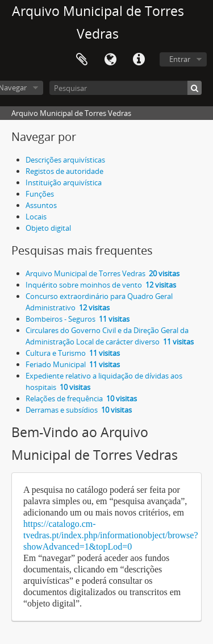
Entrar (180, 59)
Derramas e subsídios (79, 410)
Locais (36, 217)
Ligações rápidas (139, 60)
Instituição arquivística (64, 182)
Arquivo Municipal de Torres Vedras (103, 273)
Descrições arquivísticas (65, 160)
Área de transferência (82, 60)
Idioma (110, 60)
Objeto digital (48, 228)
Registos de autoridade (64, 171)
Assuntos (41, 205)
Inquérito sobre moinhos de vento (101, 285)
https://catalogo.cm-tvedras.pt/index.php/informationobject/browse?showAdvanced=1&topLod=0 (110, 535)
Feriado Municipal (73, 364)
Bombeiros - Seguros (78, 319)
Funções (40, 194)
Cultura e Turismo (73, 353)
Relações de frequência (81, 398)
